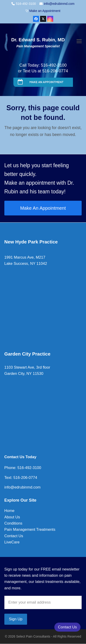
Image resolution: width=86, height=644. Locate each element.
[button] (79, 42)
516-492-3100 (29, 468)
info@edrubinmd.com (59, 4)
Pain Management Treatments (30, 530)
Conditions (13, 523)
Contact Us (14, 536)
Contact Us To (17, 457)
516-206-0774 (25, 478)
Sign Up (16, 619)
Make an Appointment (45, 11)
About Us (12, 517)
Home (9, 511)
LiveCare (12, 542)
